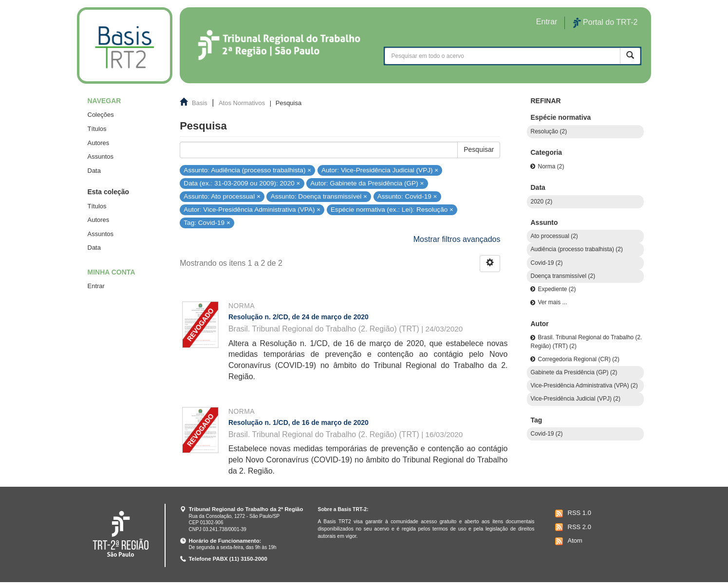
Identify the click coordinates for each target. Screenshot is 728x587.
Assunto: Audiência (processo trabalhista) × (247, 170)
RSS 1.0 (572, 514)
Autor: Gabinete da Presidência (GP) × (367, 183)
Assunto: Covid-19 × (407, 196)
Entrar (96, 286)
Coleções (101, 115)
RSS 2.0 (572, 527)
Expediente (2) (557, 289)
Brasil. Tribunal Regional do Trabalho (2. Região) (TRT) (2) (586, 341)
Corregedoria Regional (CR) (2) (578, 359)
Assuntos (101, 156)
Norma (242, 306)
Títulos (97, 129)
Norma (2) (551, 166)
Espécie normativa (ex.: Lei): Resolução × (392, 210)
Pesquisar (479, 149)
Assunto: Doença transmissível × (319, 196)
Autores (99, 143)
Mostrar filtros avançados (457, 239)
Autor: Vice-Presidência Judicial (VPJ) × (380, 170)
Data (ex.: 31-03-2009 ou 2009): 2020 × (242, 183)
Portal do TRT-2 (605, 23)
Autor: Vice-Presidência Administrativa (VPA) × (252, 210)
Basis (200, 103)
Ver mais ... (552, 302)
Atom (568, 541)
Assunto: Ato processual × (222, 196)
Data (94, 171)
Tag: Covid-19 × (207, 223)
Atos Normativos (242, 103)
